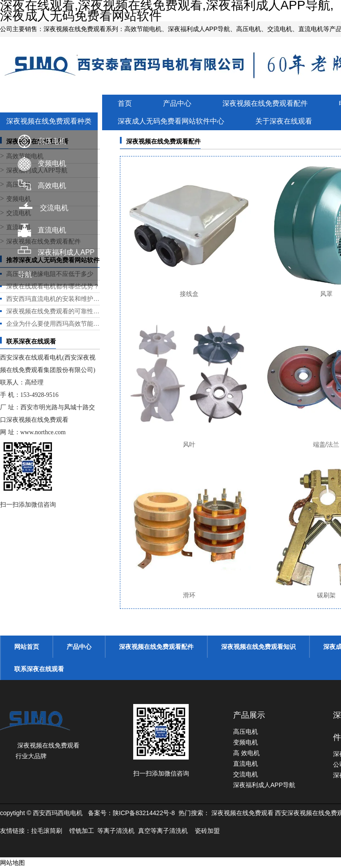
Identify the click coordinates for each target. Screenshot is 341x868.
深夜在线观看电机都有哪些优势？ (53, 286)
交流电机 (54, 208)
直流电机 (52, 230)
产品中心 (177, 103)
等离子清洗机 (116, 831)
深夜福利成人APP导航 (264, 785)
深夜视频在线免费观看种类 (49, 121)
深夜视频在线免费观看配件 (265, 103)
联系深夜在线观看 (39, 669)
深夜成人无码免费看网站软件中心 (171, 121)
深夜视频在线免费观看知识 (258, 647)
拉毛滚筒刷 (47, 831)
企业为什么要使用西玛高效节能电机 (53, 324)
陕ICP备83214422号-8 (144, 813)
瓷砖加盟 (207, 831)
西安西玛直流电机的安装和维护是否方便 (53, 299)
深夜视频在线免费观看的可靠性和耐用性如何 (53, 311)
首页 (125, 103)
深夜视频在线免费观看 (242, 813)
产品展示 (249, 715)
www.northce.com (43, 432)
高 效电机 (246, 753)
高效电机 (52, 186)
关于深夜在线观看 (284, 121)
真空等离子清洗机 (163, 831)
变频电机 (52, 163)
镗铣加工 (82, 831)
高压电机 (52, 141)
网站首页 (27, 647)
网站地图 (12, 863)
